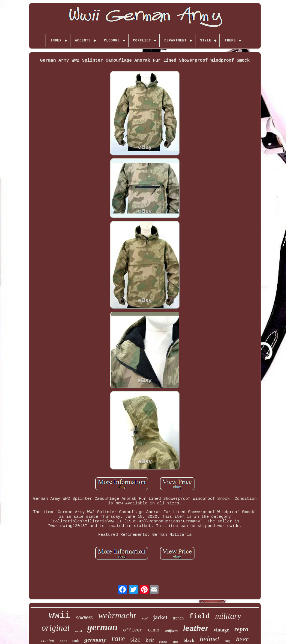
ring (228, 641)
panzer (163, 642)
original (56, 628)
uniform (171, 631)
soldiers (84, 618)
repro (241, 629)
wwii (60, 616)
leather (196, 628)
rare (118, 639)
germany (95, 640)
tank (76, 641)
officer (133, 630)
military (228, 616)
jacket (160, 617)
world (78, 631)
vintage (221, 630)
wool (145, 618)
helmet (210, 639)
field (199, 617)
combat (48, 641)
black (189, 640)
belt (150, 640)
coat (63, 641)
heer (242, 639)
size (135, 639)
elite (175, 642)
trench (178, 618)
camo (154, 630)
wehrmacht (117, 616)
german (102, 627)
